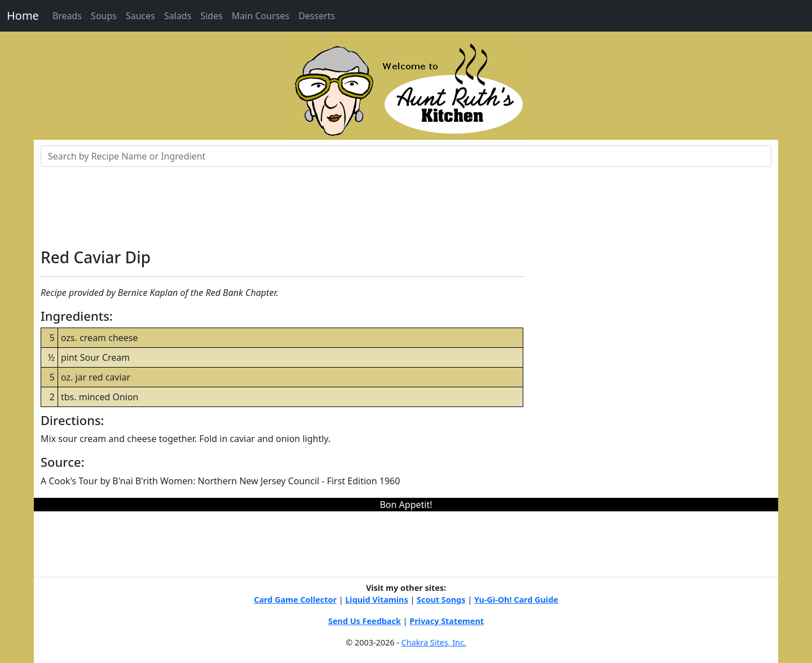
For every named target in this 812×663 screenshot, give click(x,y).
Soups (104, 16)
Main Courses (261, 16)
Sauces (140, 16)
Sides (211, 16)
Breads (67, 16)
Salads (178, 16)
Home (23, 16)
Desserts (317, 16)
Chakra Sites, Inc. (434, 642)
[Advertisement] (406, 204)
